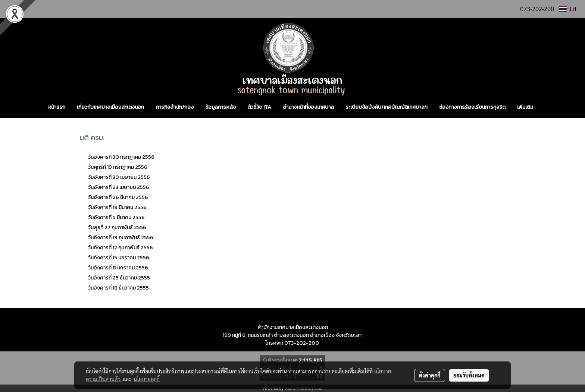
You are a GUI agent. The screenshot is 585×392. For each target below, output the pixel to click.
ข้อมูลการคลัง (220, 107)
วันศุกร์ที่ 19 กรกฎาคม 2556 (118, 167)
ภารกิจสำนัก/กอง (175, 107)
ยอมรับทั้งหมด (469, 375)
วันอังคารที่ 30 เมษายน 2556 (119, 177)
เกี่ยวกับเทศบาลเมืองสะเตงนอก (110, 107)
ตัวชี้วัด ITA (259, 107)
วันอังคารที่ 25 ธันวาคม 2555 (119, 278)
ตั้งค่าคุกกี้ (430, 375)
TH (568, 9)
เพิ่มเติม (525, 107)
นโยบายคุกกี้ (147, 379)
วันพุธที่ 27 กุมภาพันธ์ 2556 (117, 227)
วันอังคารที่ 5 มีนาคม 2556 (116, 217)
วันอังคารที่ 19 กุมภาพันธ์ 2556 (121, 238)
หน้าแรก (57, 107)
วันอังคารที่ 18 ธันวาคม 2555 (118, 288)
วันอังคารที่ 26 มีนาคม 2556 (119, 197)
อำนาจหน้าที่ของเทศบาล (308, 107)
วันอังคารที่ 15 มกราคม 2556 (119, 258)
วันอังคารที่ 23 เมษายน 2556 (119, 187)
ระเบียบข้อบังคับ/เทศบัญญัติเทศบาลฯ (387, 107)
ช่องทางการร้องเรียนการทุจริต (472, 107)
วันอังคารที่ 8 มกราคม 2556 (118, 268)
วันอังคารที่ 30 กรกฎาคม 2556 (122, 157)
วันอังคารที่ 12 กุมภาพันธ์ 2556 (121, 248)
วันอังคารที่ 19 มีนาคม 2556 (117, 207)
